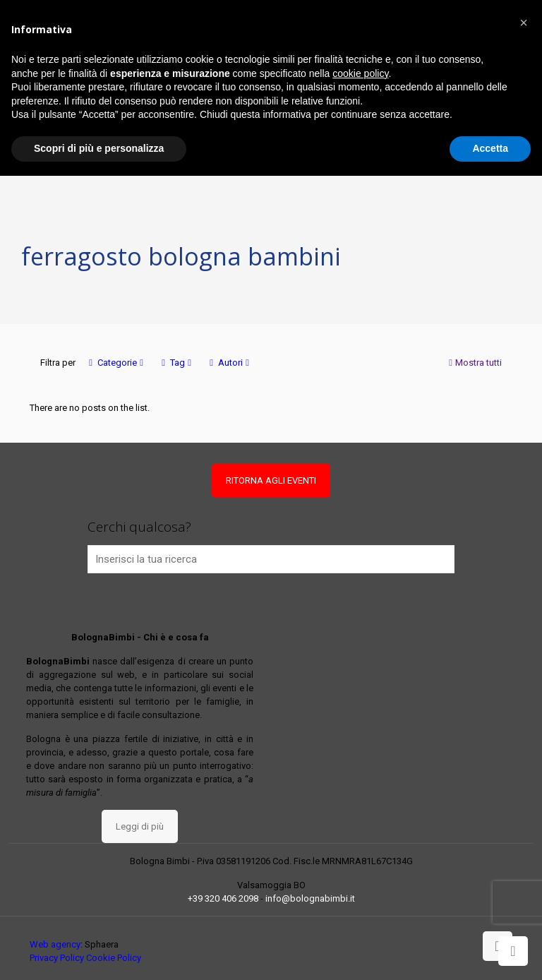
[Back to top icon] (498, 946)
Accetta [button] (490, 148)
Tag (176, 363)
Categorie (116, 363)
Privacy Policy (57, 958)
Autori (229, 363)
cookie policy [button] (360, 73)
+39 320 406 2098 (223, 898)
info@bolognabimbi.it (310, 898)
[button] (524, 23)
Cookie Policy (114, 958)
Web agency (55, 944)
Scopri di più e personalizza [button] (99, 148)
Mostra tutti (474, 363)
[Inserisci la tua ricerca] (271, 559)
